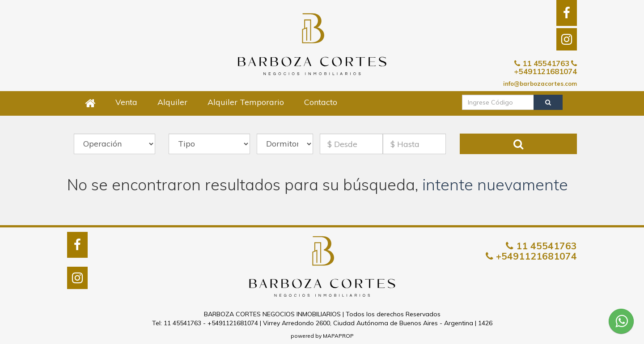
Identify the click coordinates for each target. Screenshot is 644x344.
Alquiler (172, 102)
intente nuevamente (495, 185)
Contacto (321, 102)
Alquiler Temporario (246, 102)
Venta (126, 102)
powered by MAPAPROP (322, 336)
